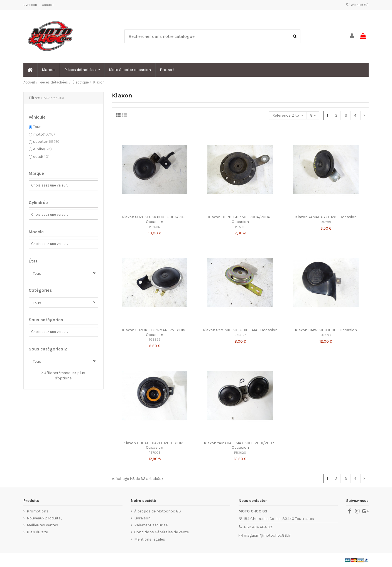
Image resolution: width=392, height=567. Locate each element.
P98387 (155, 227)
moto (44, 134)
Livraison (31, 5)
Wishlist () (357, 5)
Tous (37, 127)
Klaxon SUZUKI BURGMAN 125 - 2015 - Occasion (155, 332)
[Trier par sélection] (288, 115)
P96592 (155, 340)
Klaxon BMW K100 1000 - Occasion (326, 330)
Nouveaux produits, (44, 518)
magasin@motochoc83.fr (267, 535)
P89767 (326, 335)
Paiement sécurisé (151, 525)
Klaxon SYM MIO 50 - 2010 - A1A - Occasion (240, 330)
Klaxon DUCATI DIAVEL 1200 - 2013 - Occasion (155, 445)
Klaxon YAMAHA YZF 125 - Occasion (326, 217)
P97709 (326, 222)
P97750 (240, 227)
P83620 (240, 453)
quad (41, 157)
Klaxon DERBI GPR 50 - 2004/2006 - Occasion (240, 219)
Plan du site (37, 532)
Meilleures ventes (42, 525)
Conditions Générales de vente (161, 532)
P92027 (240, 335)
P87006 (155, 453)
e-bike (42, 149)
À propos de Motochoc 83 (158, 511)
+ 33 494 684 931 (259, 527)
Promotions (38, 511)
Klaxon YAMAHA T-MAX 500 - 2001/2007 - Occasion (240, 445)
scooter (46, 142)
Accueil (48, 5)
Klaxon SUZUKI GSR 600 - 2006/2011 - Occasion (155, 219)
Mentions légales (150, 539)
